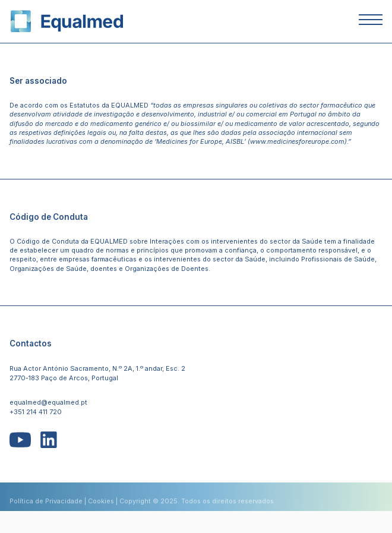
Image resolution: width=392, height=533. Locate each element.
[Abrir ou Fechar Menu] (371, 21)
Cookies (101, 504)
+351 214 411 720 (36, 412)
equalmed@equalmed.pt (48, 402)
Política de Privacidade (46, 504)
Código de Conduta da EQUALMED (72, 241)
